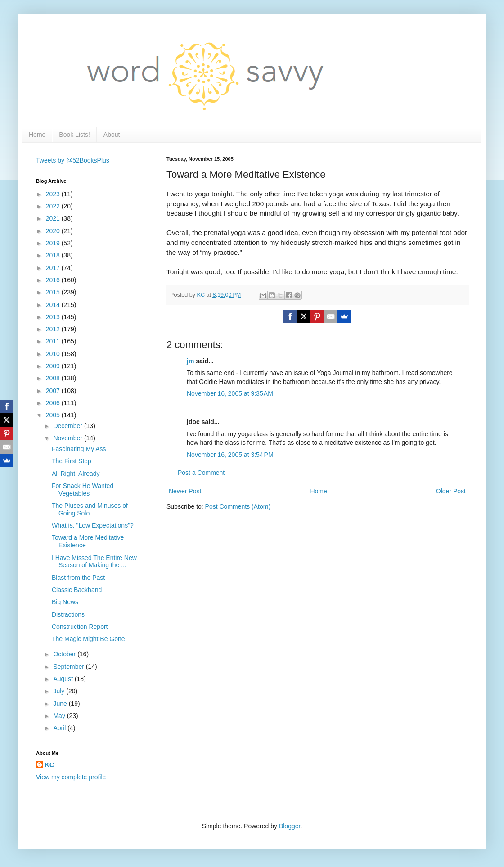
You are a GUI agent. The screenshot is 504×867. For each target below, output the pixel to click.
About (112, 135)
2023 (54, 194)
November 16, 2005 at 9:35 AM (230, 393)
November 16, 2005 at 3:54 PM (230, 455)
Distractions (68, 614)
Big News (65, 602)
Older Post (451, 491)
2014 (54, 305)
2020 (54, 231)
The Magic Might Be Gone (88, 639)
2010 (54, 354)
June (61, 704)
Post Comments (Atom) (238, 506)
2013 (54, 317)
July (60, 691)
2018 (54, 255)
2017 (54, 268)
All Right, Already (76, 474)
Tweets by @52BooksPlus (73, 160)
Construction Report (80, 627)
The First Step (72, 461)
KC (49, 765)
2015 (54, 292)
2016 (54, 280)
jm (190, 361)
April (60, 728)
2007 (54, 391)
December (68, 426)
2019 (54, 243)
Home (37, 135)
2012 (54, 329)
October (65, 654)
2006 (54, 403)
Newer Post (185, 491)
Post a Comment (201, 473)
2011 (54, 341)
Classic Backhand (77, 590)
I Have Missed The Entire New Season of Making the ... (94, 562)
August (64, 679)
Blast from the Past (78, 578)
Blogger (290, 826)
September (69, 667)
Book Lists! (74, 135)
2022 (54, 206)
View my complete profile (71, 777)
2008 (54, 378)
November (68, 438)
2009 (54, 366)
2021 (54, 218)
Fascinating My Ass (79, 449)
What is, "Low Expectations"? (93, 525)
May (60, 716)
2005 (54, 415)
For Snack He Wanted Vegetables (83, 490)
